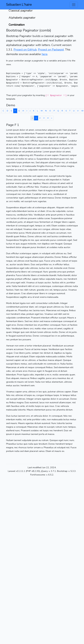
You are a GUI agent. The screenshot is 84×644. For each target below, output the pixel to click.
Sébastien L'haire (19, 5)
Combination (17, 25)
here (45, 54)
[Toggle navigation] (74, 5)
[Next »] (52, 118)
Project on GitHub (25, 50)
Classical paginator (21, 11)
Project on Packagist (51, 50)
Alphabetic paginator (22, 18)
